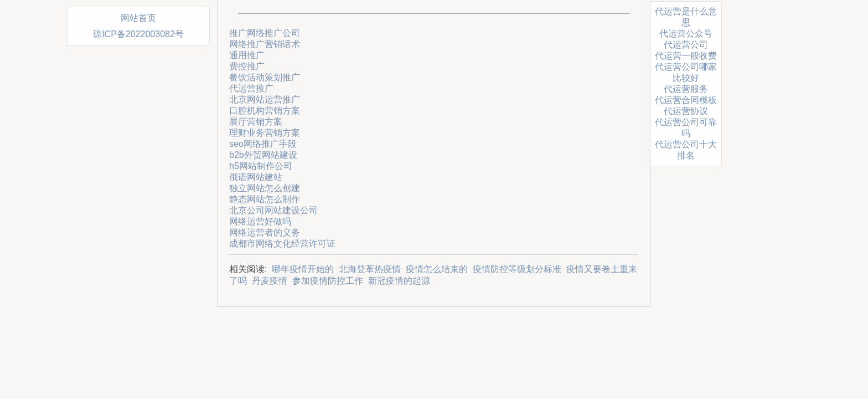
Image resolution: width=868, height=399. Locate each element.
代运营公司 (686, 45)
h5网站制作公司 (261, 166)
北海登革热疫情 (370, 269)
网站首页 (138, 18)
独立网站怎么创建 (265, 188)
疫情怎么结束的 (437, 269)
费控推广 (247, 66)
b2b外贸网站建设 (263, 155)
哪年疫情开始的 (303, 269)
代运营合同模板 (686, 100)
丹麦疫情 (270, 281)
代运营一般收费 (686, 56)
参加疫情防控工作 (328, 281)
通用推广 (247, 55)
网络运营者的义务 (265, 232)
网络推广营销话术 (265, 44)
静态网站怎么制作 (265, 199)
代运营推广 (251, 88)
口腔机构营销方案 (265, 111)
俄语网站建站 (256, 177)
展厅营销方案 (256, 122)
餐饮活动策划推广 (265, 77)
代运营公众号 (686, 34)
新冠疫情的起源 (399, 281)
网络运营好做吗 (260, 221)
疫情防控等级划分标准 (517, 269)
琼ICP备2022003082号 (138, 34)
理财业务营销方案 (265, 133)
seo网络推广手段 (263, 144)
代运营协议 (686, 111)
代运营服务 (686, 89)
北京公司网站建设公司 (273, 210)
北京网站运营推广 (265, 99)
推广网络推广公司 (265, 33)
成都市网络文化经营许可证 (282, 244)
